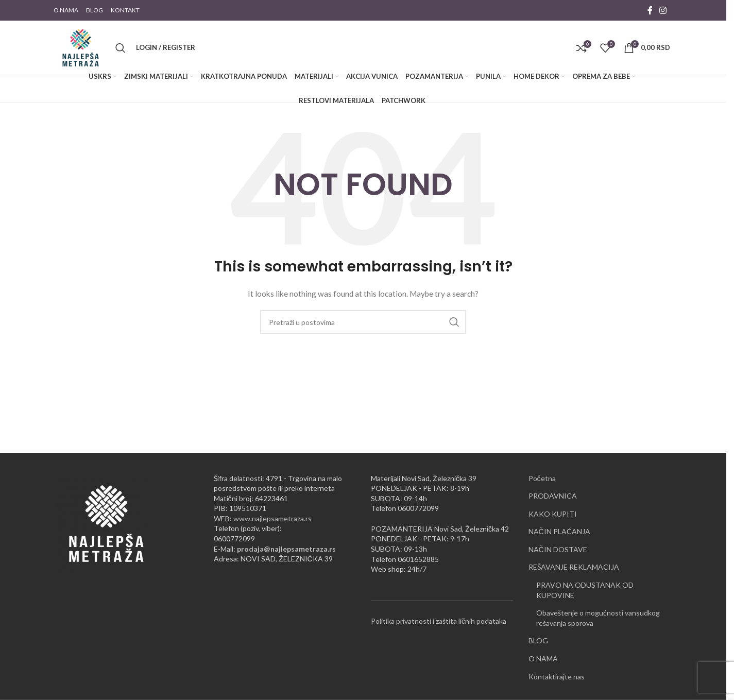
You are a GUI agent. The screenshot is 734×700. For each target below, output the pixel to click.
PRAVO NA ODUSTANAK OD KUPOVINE (585, 590)
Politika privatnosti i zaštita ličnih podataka (439, 621)
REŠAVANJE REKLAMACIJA (574, 567)
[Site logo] (81, 47)
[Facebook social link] (650, 10)
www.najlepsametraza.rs (272, 518)
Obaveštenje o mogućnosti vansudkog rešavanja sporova (598, 618)
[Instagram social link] (663, 10)
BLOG (538, 641)
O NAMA (543, 659)
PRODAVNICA (553, 496)
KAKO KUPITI (553, 514)
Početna (542, 478)
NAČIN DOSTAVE (558, 549)
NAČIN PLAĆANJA (559, 531)
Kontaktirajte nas (557, 677)
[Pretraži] (121, 48)
